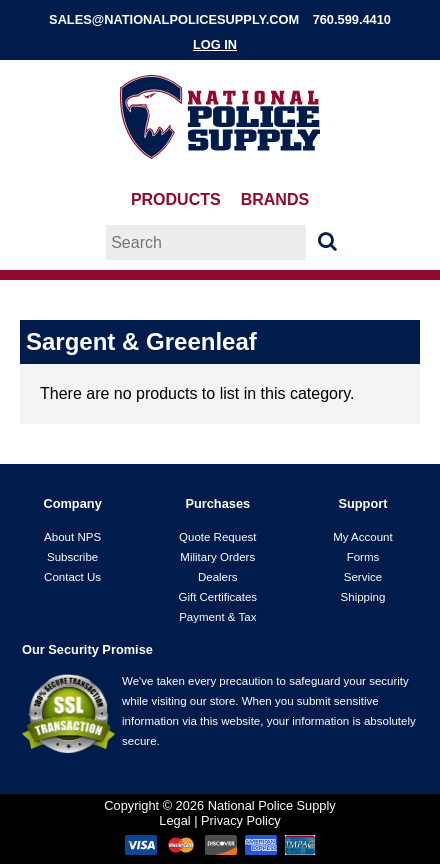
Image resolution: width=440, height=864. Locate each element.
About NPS (72, 537)
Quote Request (217, 537)
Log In (215, 44)
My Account (363, 537)
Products (176, 199)
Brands (275, 199)
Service (363, 577)
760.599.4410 (352, 19)
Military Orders (217, 557)
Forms (363, 557)
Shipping (363, 597)
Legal (174, 820)
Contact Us (72, 577)
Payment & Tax (217, 617)
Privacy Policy (241, 820)
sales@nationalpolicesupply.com (174, 19)
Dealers (218, 577)
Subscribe (72, 557)
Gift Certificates (217, 597)
